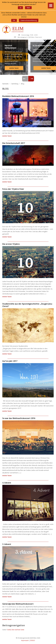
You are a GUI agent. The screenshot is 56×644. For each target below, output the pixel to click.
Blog (23, 84)
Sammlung (15, 84)
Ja (20, 8)
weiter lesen (14, 68)
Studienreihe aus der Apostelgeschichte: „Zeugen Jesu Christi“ (27, 305)
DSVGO (33, 640)
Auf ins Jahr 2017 (10, 361)
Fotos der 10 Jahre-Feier (13, 189)
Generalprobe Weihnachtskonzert (18, 604)
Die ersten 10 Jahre (11, 244)
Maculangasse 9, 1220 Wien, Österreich (28, 37)
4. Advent (7, 483)
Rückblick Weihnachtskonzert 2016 (18, 96)
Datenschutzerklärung (29, 20)
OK (14, 20)
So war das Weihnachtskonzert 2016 (19, 418)
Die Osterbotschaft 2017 (14, 143)
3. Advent (7, 544)
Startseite (5, 84)
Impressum (25, 640)
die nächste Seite (18, 630)
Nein (28, 8)
